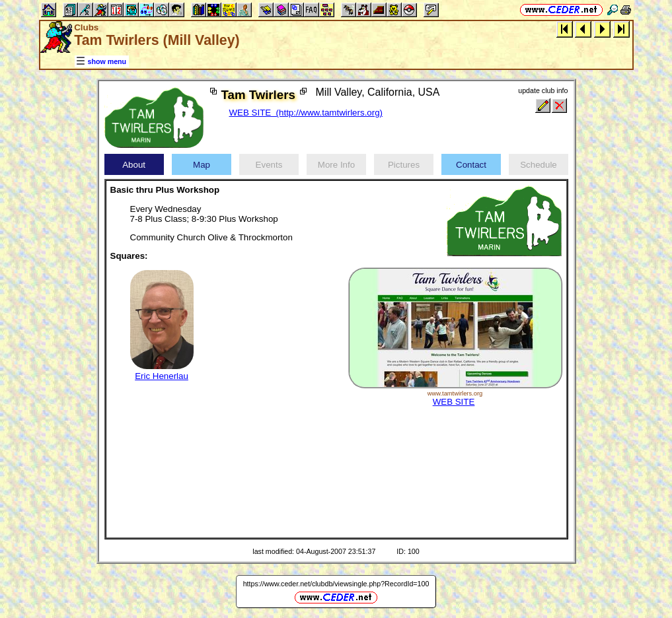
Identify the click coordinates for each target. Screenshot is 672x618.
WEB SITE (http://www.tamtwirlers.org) (306, 113)
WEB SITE (454, 402)
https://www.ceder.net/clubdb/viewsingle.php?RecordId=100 (336, 584)
